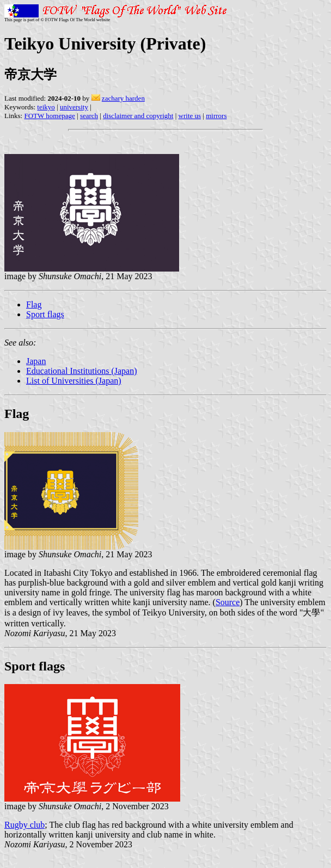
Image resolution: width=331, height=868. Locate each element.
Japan (36, 361)
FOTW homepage (49, 116)
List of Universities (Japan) (74, 381)
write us (190, 116)
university (74, 107)
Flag (34, 304)
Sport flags (45, 314)
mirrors (216, 116)
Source (228, 602)
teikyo (46, 107)
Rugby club (24, 825)
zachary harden (123, 98)
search (89, 116)
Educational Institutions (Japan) (82, 371)
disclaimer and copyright (138, 116)
